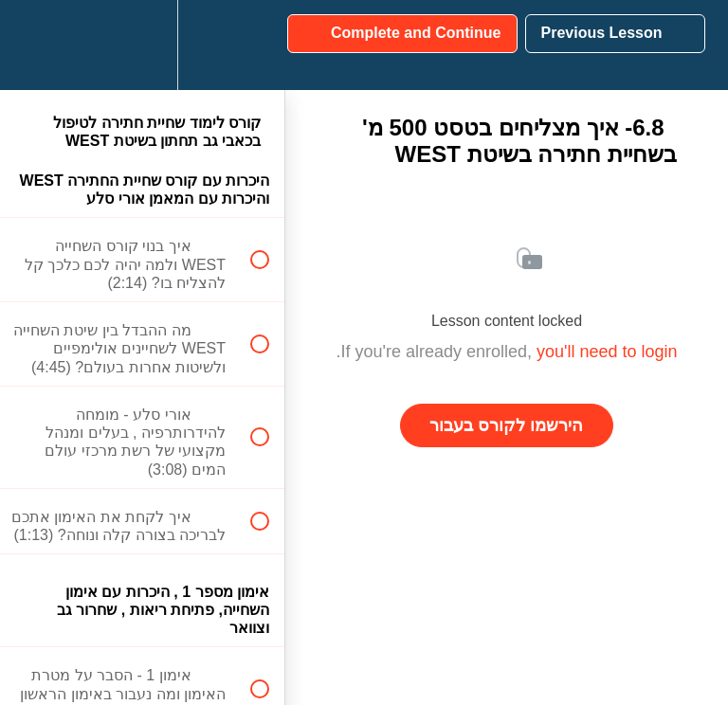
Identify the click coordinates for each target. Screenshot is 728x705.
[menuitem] (142, 45)
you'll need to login (607, 352)
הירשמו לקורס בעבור (506, 425)
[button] (249, 45)
